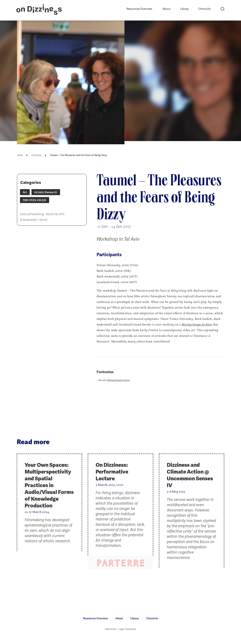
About (167, 9)
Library (184, 9)
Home (20, 155)
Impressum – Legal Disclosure (120, 629)
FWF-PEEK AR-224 (35, 200)
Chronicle (204, 9)
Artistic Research (46, 192)
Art (25, 192)
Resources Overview (139, 9)
